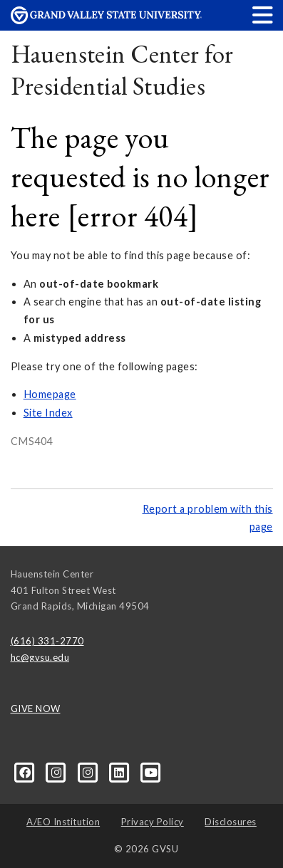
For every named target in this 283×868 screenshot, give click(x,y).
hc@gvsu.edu (40, 657)
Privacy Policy (153, 822)
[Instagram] (58, 771)
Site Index (48, 413)
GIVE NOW (36, 708)
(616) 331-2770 (47, 641)
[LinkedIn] (120, 771)
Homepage (50, 394)
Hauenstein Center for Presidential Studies (122, 70)
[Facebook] (26, 771)
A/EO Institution (63, 822)
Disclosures (231, 822)
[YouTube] (151, 771)
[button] (263, 15)
